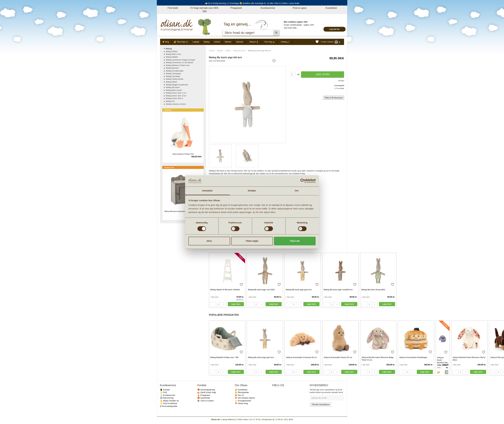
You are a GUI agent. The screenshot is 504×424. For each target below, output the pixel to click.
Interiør (217, 42)
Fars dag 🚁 (270, 42)
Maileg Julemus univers (176, 104)
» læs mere (214, 297)
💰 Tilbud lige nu (181, 42)
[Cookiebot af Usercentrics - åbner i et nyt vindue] (303, 181)
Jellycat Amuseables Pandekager (413, 357)
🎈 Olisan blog (241, 403)
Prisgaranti (236, 8)
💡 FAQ (163, 392)
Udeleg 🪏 (285, 42)
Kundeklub (331, 8)
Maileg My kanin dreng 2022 (373, 290)
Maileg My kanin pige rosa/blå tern (338, 290)
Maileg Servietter (173, 76)
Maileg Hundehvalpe (175, 71)
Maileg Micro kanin (174, 90)
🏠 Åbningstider (242, 392)
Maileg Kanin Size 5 (174, 98)
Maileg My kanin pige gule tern (299, 290)
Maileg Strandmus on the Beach (180, 62)
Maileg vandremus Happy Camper (181, 60)
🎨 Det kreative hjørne (245, 398)
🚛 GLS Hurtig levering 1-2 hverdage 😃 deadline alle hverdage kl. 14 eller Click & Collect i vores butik (252, 3)
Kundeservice (268, 8)
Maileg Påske (172, 51)
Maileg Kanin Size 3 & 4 (176, 96)
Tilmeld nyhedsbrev (321, 404)
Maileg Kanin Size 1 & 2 (176, 93)
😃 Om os (239, 395)
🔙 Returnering (167, 398)
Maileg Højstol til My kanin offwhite (225, 290)
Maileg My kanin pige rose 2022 (261, 290)
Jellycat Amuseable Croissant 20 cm (301, 357)
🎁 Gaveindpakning (206, 390)
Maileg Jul (170, 101)
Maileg (207, 42)
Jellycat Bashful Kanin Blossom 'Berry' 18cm (469, 359)
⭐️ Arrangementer (243, 401)
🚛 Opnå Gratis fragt (207, 392)
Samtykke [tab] (207, 191)
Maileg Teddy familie (175, 79)
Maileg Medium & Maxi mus (178, 65)
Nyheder (240, 42)
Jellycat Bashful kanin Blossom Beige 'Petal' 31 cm (378, 359)
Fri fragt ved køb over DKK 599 (204, 10)
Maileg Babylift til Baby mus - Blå (224, 357)
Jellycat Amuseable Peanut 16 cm (338, 357)
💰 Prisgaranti (204, 395)
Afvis (209, 241)
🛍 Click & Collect (205, 401)
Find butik (173, 8)
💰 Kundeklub (241, 390)
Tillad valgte (252, 241)
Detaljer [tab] (252, 191)
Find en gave (300, 8)
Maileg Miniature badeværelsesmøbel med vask (183, 211)
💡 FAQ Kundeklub (169, 403)
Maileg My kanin (239, 51)
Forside (212, 51)
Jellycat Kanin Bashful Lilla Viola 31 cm (442, 360)
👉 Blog (166, 42)
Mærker (228, 42)
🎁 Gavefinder (204, 398)
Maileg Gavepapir (174, 73)
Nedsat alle (169, 167)
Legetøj (196, 42)
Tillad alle (295, 241)
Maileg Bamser (172, 68)
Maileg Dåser (172, 82)
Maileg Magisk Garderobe (177, 85)
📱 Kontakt (165, 390)
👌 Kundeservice (168, 395)
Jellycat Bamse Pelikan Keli (183, 154)
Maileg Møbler (172, 57)
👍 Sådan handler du (169, 401)
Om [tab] (297, 191)
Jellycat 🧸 (254, 42)
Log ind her (334, 29)
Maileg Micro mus (174, 54)
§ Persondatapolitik (169, 406)
